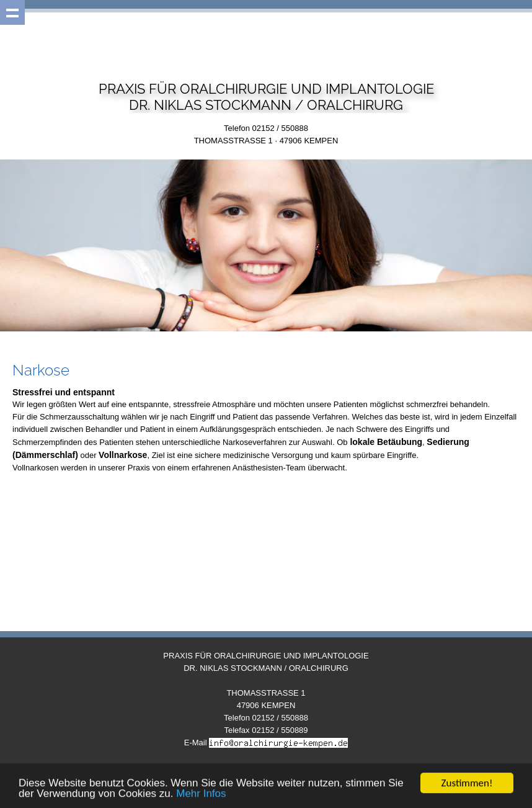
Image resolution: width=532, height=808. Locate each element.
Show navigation (12, 12)
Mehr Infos (201, 795)
